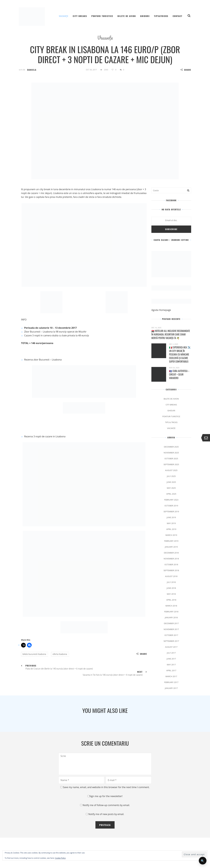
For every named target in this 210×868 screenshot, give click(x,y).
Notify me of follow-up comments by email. (106, 805)
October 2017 (171, 635)
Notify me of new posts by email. (106, 814)
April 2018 (171, 600)
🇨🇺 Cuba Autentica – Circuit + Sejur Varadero (179, 374)
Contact (178, 16)
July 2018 (171, 582)
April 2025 (171, 494)
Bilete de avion (127, 16)
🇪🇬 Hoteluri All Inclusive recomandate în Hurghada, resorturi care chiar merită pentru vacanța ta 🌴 (171, 334)
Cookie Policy (60, 858)
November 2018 (171, 559)
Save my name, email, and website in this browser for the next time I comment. (106, 787)
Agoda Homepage (161, 310)
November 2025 (171, 453)
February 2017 (171, 682)
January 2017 (171, 688)
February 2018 (171, 612)
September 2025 (171, 464)
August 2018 (171, 576)
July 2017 (171, 653)
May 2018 (171, 594)
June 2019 (171, 517)
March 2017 (171, 676)
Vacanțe (64, 16)
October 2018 (171, 564)
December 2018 (171, 553)
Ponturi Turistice (102, 16)
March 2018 (171, 606)
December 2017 (171, 623)
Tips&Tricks (161, 16)
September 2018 (171, 570)
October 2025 (171, 459)
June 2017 (171, 659)
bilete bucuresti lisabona (34, 654)
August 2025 (171, 470)
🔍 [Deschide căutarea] (203, 861)
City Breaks (80, 16)
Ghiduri (145, 16)
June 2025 (171, 482)
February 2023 (171, 500)
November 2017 (171, 629)
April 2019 (171, 529)
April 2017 (171, 670)
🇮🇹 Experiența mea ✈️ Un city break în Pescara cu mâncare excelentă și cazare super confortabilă (180, 354)
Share (186, 70)
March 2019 (171, 535)
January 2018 (171, 617)
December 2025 (171, 447)
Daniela (32, 70)
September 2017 (171, 641)
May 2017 (171, 665)
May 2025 (171, 488)
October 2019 (171, 506)
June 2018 (171, 588)
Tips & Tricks (171, 422)
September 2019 (171, 511)
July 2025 (171, 476)
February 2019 (171, 541)
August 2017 (171, 647)
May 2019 (171, 523)
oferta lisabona (60, 654)
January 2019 (171, 547)
